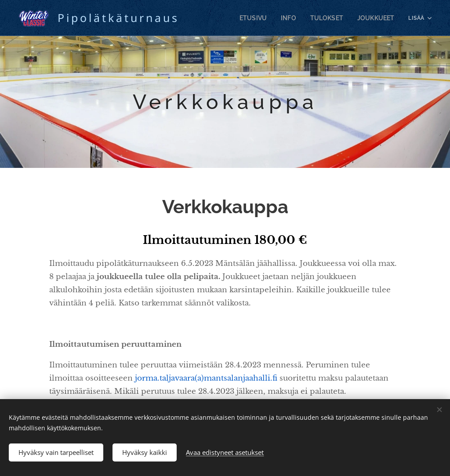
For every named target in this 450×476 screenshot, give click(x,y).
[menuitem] (266, 18)
